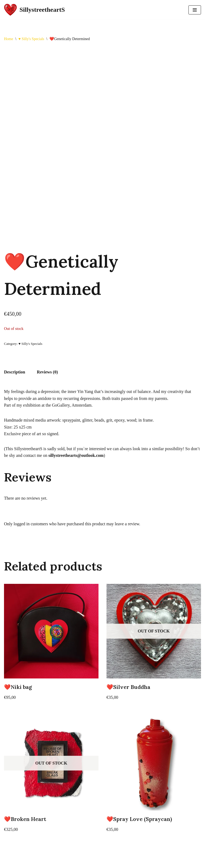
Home (9, 39)
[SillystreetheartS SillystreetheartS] (34, 10)
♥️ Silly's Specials (31, 39)
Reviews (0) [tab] (47, 372)
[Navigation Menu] (195, 10)
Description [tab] (15, 372)
